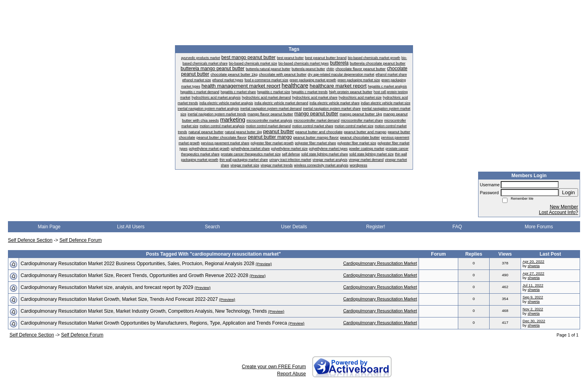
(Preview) (264, 264)
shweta (534, 266)
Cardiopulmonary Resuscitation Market (380, 263)
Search (212, 227)
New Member (564, 207)
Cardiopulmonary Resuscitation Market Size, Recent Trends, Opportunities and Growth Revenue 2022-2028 (135, 275)
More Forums (539, 227)
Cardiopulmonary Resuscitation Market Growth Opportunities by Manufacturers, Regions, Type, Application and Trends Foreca (154, 323)
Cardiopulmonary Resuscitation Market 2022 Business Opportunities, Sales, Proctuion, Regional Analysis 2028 (137, 264)
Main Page (49, 227)
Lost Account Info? (558, 212)
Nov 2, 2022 (533, 309)
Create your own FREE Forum (274, 367)
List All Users (131, 227)
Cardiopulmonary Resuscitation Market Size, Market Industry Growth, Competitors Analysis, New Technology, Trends (144, 311)
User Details (294, 227)
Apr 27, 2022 (533, 273)
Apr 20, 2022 (533, 261)
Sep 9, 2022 (533, 297)
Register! (376, 227)
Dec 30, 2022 (534, 321)
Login (568, 192)
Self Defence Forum (81, 240)
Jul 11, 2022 (533, 285)
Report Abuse (291, 374)
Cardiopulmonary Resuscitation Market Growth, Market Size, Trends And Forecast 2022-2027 (119, 299)
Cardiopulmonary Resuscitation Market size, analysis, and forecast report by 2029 (107, 287)
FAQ (457, 227)
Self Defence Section (30, 240)
